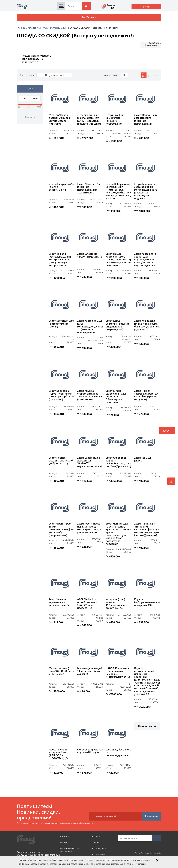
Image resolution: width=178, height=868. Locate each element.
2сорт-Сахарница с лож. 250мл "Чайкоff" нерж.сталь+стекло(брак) (90, 462)
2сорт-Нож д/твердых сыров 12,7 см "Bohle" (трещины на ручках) (147, 395)
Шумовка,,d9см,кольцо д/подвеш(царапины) (118, 753)
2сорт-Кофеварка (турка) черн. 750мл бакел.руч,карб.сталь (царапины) (62, 395)
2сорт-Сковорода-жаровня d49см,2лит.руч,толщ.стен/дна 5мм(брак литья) (118, 462)
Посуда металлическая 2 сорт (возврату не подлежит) (36, 59)
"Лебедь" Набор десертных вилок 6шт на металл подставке (59, 119)
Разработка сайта (144, 853)
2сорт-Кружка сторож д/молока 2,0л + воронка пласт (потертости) (90, 395)
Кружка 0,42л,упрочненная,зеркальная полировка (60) (147, 602)
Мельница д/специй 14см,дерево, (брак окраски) (90, 671)
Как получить (99, 848)
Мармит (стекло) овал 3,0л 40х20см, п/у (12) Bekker (62, 671)
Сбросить (30, 117)
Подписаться (151, 816)
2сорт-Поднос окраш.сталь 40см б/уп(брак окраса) (61, 461)
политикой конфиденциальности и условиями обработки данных (69, 823)
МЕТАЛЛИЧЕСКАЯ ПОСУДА (52, 28)
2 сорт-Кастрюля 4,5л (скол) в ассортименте (61, 187)
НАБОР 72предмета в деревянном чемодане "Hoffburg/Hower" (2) (118, 673)
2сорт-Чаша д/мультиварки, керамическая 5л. (60, 602)
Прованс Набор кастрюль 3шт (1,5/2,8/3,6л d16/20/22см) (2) (58, 754)
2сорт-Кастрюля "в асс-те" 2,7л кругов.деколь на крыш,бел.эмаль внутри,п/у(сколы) (145, 260)
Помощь (64, 842)
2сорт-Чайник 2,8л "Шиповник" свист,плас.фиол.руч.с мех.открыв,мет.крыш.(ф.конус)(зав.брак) (147, 529)
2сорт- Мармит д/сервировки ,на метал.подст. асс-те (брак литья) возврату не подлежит (146, 191)
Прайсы (96, 842)
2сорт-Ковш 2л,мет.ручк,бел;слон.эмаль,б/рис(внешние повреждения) (118, 325)
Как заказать (99, 854)
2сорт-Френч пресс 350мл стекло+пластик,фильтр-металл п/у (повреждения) (62, 529)
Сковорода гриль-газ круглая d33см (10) (90, 751)
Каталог (89, 17)
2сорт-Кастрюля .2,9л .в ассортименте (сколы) (61, 324)
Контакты (65, 836)
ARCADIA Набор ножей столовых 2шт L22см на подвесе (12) (87, 604)
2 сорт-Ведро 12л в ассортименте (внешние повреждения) (145, 119)
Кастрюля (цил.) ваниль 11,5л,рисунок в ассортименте (115, 604)
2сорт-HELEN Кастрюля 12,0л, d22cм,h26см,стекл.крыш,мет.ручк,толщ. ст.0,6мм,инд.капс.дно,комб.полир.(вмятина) (118, 260)
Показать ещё (147, 726)
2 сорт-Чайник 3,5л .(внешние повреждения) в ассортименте (89, 189)
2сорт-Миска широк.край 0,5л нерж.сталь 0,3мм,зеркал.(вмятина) (116, 397)
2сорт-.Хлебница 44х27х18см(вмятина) (90, 255)
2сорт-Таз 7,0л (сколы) (143, 459)
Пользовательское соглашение (70, 850)
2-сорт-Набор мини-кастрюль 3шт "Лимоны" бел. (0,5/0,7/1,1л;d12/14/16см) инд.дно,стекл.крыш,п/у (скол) (118, 191)
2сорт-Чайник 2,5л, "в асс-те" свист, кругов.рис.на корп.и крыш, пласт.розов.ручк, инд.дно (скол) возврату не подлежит (118, 534)
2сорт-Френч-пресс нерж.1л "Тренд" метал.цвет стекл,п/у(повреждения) (89, 528)
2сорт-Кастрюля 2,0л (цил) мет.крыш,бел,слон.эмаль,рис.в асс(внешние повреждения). (90, 327)
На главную (151, 45)
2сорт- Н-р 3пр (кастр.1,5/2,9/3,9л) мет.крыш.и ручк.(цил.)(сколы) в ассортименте (60, 260)
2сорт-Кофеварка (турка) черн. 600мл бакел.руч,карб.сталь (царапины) (147, 325)
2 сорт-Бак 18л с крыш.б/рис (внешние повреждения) (115, 119)
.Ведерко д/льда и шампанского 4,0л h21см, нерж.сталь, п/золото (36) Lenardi (90, 119)
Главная (21, 28)
